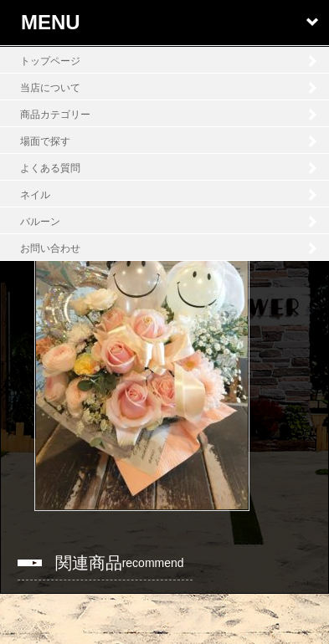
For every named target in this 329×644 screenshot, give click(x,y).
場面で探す (45, 141)
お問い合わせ (50, 248)
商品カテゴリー (55, 115)
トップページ (50, 61)
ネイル (35, 195)
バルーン (40, 222)
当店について (50, 88)
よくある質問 (50, 168)
